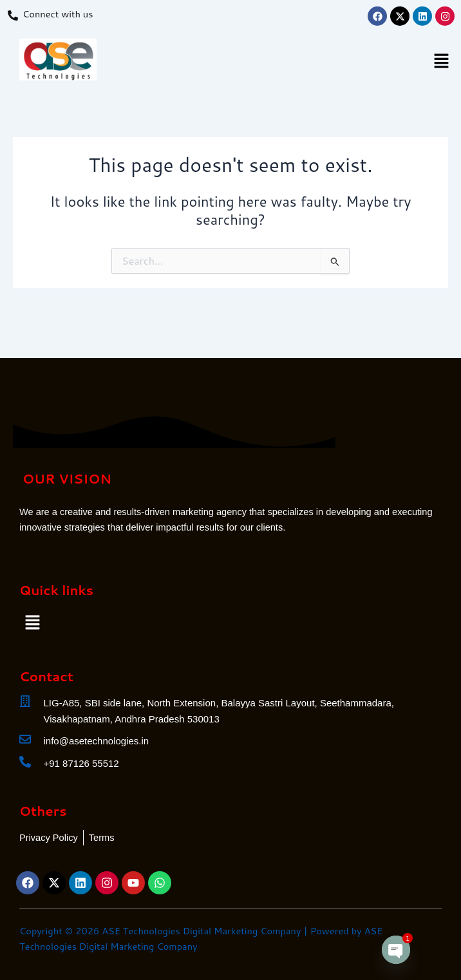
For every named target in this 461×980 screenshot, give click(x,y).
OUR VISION (67, 478)
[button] (442, 62)
